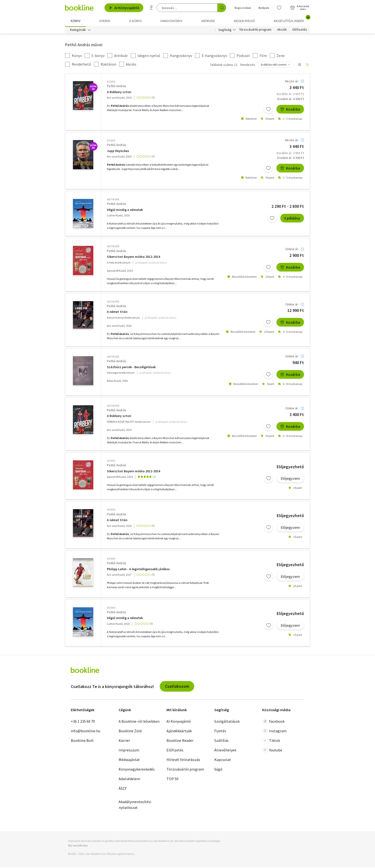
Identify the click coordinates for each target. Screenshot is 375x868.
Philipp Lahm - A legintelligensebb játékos (138, 570)
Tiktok (271, 741)
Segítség (225, 31)
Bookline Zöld (130, 732)
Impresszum (129, 751)
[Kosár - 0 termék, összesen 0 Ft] (300, 8)
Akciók (282, 31)
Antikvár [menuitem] (208, 21)
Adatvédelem (129, 779)
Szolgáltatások (227, 722)
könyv (111, 82)
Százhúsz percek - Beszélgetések (131, 368)
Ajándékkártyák (179, 732)
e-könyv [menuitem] (135, 21)
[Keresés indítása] (222, 8)
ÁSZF (123, 789)
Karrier (124, 741)
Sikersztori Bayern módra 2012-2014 (133, 258)
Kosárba (290, 110)
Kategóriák (78, 31)
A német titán (117, 313)
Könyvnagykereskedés (137, 770)
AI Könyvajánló (124, 8)
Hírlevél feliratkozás (183, 760)
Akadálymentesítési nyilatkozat (135, 805)
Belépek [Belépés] (264, 8)
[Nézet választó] (299, 66)
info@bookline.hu (85, 732)
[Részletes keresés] (151, 8)
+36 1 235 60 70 (83, 722)
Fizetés (220, 732)
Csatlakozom (177, 687)
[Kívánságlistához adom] (268, 110)
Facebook (273, 722)
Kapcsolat (223, 760)
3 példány (292, 219)
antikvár (113, 200)
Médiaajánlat (129, 760)
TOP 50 (172, 779)
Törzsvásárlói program (255, 31)
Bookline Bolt (82, 741)
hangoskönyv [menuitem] (171, 21)
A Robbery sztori (119, 93)
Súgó (218, 770)
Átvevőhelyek (225, 751)
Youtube (272, 751)
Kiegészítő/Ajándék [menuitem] (292, 19)
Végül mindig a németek (125, 211)
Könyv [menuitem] (76, 21)
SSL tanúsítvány (78, 846)
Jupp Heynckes (118, 152)
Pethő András (117, 87)
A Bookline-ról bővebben (139, 722)
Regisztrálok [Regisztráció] (243, 8)
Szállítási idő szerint (274, 65)
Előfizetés (300, 31)
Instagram (274, 732)
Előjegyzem (290, 479)
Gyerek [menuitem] (105, 21)
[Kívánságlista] (279, 8)
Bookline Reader (180, 741)
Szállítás (221, 741)
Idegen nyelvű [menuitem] (244, 21)
